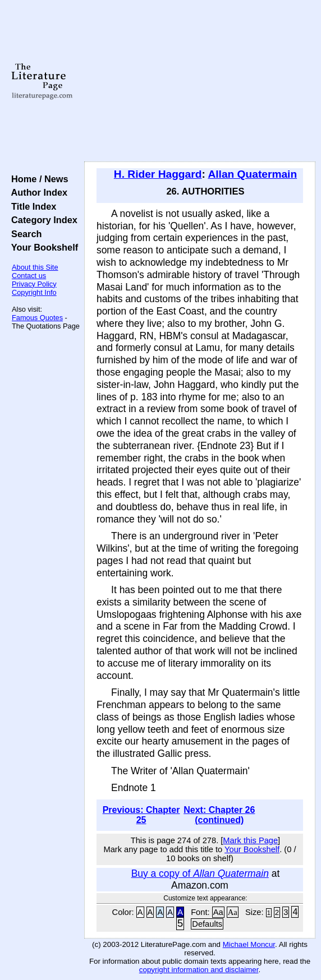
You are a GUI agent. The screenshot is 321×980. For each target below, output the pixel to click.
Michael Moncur (249, 944)
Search (24, 234)
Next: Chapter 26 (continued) (219, 815)
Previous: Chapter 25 (141, 815)
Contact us (29, 276)
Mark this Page (250, 840)
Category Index (42, 220)
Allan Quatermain (252, 174)
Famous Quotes (37, 318)
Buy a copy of (200, 873)
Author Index (37, 192)
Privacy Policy (34, 284)
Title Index (31, 206)
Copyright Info (34, 292)
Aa (218, 912)
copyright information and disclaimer (199, 970)
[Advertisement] (200, 81)
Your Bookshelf (42, 247)
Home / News (37, 179)
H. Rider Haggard (158, 174)
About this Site (35, 267)
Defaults (207, 924)
